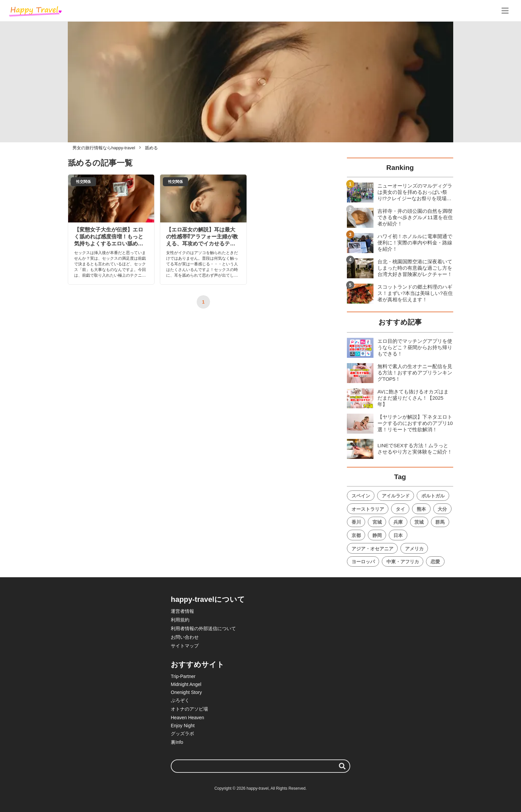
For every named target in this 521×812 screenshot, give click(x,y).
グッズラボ (182, 734)
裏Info (177, 742)
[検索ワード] (260, 766)
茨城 (419, 522)
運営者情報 (182, 611)
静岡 (377, 535)
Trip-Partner (183, 676)
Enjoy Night (183, 726)
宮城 (377, 522)
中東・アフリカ (403, 562)
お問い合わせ (185, 637)
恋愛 (435, 562)
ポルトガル (433, 496)
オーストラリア (368, 509)
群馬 (440, 522)
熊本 (421, 509)
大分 (442, 509)
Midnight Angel (186, 684)
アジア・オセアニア (372, 549)
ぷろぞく (180, 700)
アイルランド (396, 496)
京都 (356, 535)
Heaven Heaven (187, 718)
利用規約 (180, 620)
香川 (356, 522)
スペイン (361, 496)
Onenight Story (186, 692)
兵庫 (398, 522)
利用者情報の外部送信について (203, 628)
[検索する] (342, 766)
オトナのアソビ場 (189, 709)
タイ (400, 509)
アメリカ (414, 549)
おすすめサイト (198, 665)
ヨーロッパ (363, 562)
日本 (398, 535)
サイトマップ (185, 646)
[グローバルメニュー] (505, 11)
